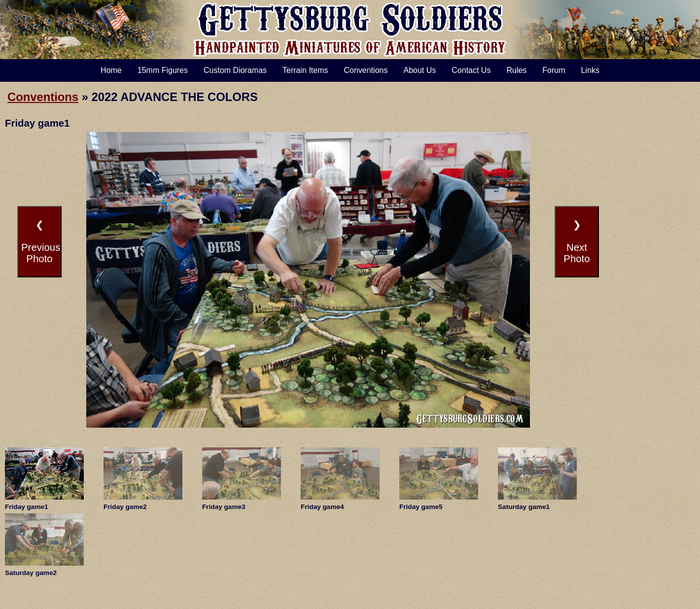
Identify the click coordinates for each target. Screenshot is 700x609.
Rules (516, 70)
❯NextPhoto (577, 242)
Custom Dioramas (235, 70)
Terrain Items (305, 70)
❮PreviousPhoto (41, 242)
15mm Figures (163, 70)
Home (111, 70)
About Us (420, 70)
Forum (554, 70)
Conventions (366, 70)
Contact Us (471, 70)
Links (590, 70)
